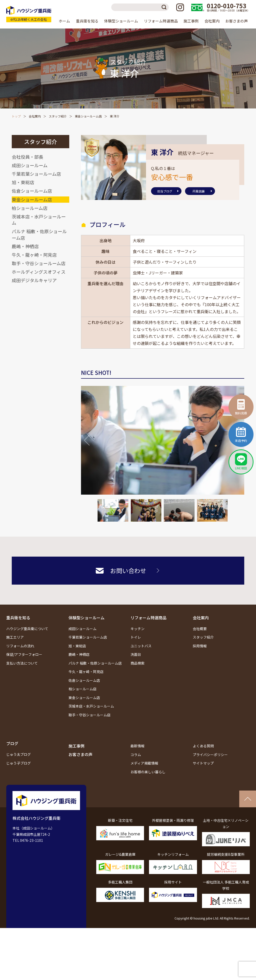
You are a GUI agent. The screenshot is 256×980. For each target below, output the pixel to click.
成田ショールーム (30, 165)
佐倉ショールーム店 (32, 191)
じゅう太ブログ (18, 754)
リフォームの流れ (20, 646)
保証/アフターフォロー (24, 654)
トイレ (136, 637)
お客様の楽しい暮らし (148, 772)
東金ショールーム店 (88, 116)
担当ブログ (165, 191)
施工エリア (15, 637)
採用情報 (200, 646)
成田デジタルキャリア (34, 280)
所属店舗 (198, 191)
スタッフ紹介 (58, 116)
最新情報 (137, 746)
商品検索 (137, 663)
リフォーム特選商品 (148, 618)
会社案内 (35, 116)
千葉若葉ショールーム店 (36, 174)
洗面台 (136, 654)
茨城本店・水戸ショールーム (39, 220)
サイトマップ (203, 763)
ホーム (64, 21)
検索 (165, 7)
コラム (136, 755)
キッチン (137, 629)
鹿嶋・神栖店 (25, 246)
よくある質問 (203, 746)
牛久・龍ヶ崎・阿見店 (34, 255)
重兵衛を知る (18, 618)
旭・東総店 (23, 182)
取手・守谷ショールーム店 (39, 263)
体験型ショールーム (86, 618)
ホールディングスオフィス (39, 272)
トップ (16, 116)
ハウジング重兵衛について (27, 629)
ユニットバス (141, 646)
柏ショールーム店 (30, 208)
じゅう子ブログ (18, 763)
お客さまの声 (236, 21)
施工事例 (191, 21)
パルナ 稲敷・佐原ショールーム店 (39, 234)
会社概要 (200, 629)
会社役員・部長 (27, 157)
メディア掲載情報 (144, 763)
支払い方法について (22, 663)
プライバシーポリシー (210, 755)
